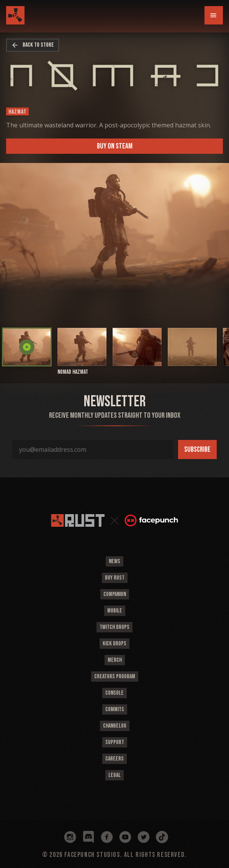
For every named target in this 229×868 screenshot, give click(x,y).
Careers (114, 759)
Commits (115, 709)
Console (114, 693)
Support (115, 742)
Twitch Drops (114, 627)
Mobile (115, 611)
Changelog (115, 726)
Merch (115, 660)
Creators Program (115, 677)
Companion (115, 594)
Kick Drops (114, 644)
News (114, 561)
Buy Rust (115, 578)
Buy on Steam (115, 146)
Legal (114, 775)
